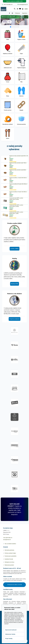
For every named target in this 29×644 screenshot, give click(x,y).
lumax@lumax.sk (7, 540)
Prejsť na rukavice (15, 319)
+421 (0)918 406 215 (8, 538)
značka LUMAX (14, 249)
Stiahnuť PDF (14, 284)
